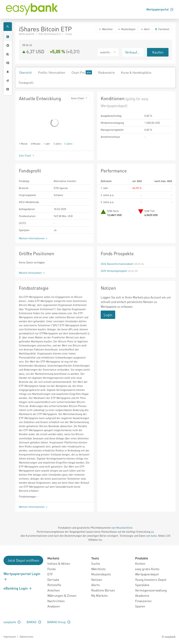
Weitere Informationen (33, 238)
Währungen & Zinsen (62, 595)
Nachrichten (56, 601)
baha (154, 536)
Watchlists (98, 569)
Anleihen (54, 590)
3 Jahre (57, 143)
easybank (12, 622)
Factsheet (162, 29)
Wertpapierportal (160, 9)
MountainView (124, 528)
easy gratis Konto (147, 569)
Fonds (52, 569)
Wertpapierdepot (147, 574)
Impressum (10, 636)
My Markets (99, 595)
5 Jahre (68, 143)
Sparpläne (142, 585)
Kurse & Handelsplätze (136, 72)
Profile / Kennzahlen (52, 72)
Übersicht (25, 72)
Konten (140, 563)
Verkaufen (133, 52)
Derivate (53, 579)
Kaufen (158, 52)
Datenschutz (26, 636)
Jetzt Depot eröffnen (23, 560)
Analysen (54, 606)
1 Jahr (47, 143)
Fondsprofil (26, 83)
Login (108, 315)
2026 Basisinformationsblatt (117, 264)
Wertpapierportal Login (22, 576)
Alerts (96, 585)
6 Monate (36, 143)
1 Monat (23, 143)
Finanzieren (143, 601)
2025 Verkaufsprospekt (114, 271)
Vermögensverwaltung (151, 590)
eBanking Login (18, 588)
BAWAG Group (59, 622)
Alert (145, 29)
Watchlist (106, 29)
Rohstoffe (54, 585)
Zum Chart (27, 155)
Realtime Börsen (103, 590)
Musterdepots (101, 574)
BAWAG (34, 622)
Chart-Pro (82, 72)
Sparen (140, 606)
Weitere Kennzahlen (32, 273)
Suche (96, 563)
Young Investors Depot (151, 579)
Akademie (142, 595)
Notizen (97, 579)
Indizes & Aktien (59, 563)
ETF (50, 574)
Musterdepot (127, 29)
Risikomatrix (106, 72)
